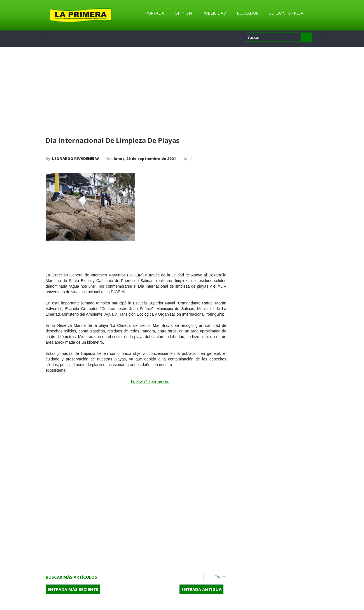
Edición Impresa (286, 13)
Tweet (221, 577)
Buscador (248, 13)
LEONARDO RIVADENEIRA (76, 159)
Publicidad (214, 13)
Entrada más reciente (73, 589)
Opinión (183, 13)
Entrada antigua (201, 589)
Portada (155, 13)
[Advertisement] (136, 92)
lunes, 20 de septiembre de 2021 (145, 159)
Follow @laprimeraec (150, 381)
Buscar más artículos (71, 577)
